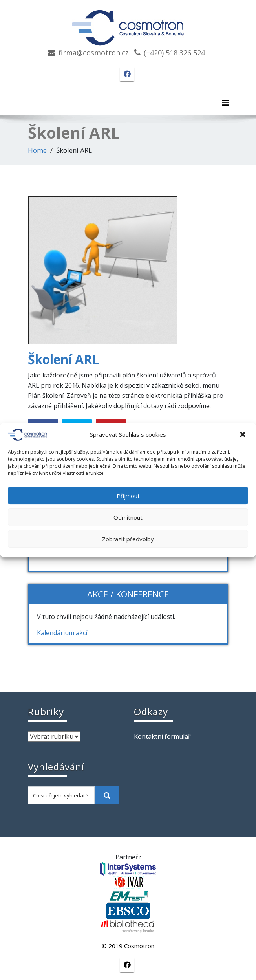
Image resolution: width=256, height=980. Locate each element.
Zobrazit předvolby (128, 539)
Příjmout (128, 496)
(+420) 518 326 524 (174, 53)
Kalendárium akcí (62, 633)
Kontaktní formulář (162, 736)
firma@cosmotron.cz (94, 53)
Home (37, 150)
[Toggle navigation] (225, 103)
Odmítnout (128, 517)
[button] (243, 435)
